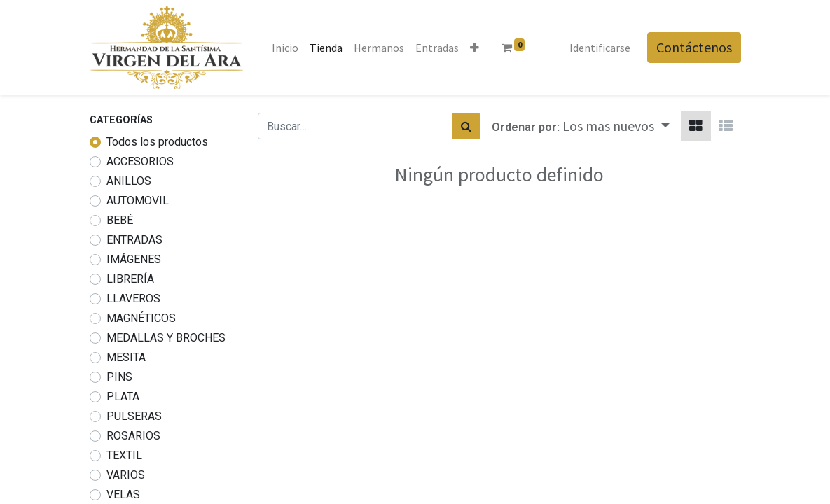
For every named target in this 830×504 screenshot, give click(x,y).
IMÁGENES (134, 259)
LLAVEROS (133, 299)
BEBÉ (120, 220)
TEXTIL (124, 455)
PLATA (123, 397)
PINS (119, 377)
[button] (475, 48)
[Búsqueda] (466, 126)
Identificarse (600, 48)
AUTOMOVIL (138, 201)
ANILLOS (129, 181)
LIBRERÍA (130, 279)
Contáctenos (694, 47)
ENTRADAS (134, 240)
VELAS (123, 495)
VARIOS (126, 475)
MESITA (126, 357)
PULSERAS (134, 416)
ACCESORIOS (140, 161)
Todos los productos (157, 142)
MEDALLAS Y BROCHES (166, 338)
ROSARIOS (133, 436)
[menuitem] (285, 48)
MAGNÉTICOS (141, 318)
